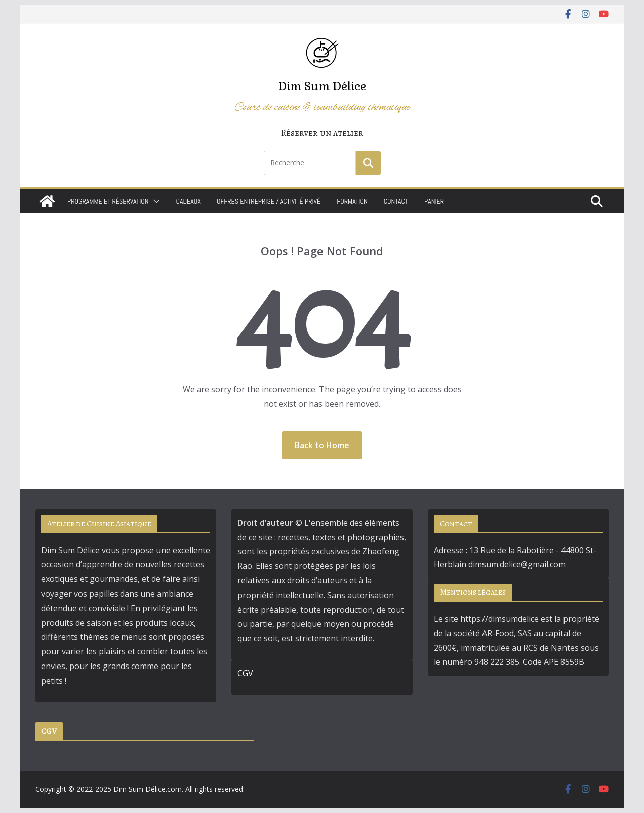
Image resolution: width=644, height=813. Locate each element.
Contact (396, 201)
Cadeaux (188, 201)
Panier (434, 201)
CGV (245, 673)
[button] (154, 201)
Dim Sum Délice (322, 86)
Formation (352, 201)
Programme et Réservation (108, 201)
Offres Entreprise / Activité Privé (269, 201)
